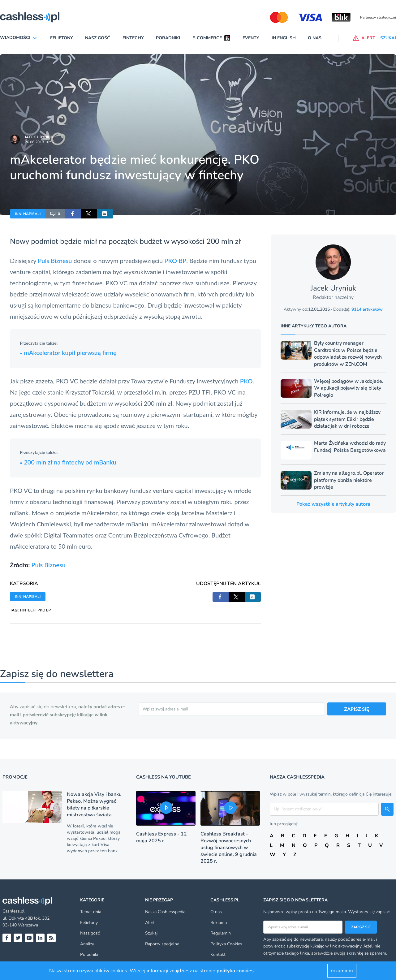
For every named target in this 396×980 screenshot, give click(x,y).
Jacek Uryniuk (39, 137)
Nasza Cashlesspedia (165, 912)
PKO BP (175, 261)
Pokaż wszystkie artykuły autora (333, 504)
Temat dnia (91, 912)
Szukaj (151, 933)
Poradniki (168, 38)
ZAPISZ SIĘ (357, 709)
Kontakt (218, 954)
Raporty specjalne (162, 944)
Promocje (15, 777)
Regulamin (221, 933)
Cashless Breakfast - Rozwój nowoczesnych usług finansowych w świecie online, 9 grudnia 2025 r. (229, 848)
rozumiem (342, 971)
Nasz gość (98, 38)
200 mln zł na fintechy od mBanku (68, 462)
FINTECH (28, 610)
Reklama (219, 923)
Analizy (87, 944)
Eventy (251, 38)
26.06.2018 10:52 (40, 142)
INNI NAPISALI (28, 214)
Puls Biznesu (55, 261)
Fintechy (133, 38)
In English (284, 38)
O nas (315, 38)
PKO (246, 381)
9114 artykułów (367, 309)
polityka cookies (235, 971)
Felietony (62, 38)
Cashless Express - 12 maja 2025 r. (161, 837)
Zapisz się (361, 927)
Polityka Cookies (226, 944)
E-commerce (207, 38)
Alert (150, 923)
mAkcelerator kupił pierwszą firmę (68, 352)
